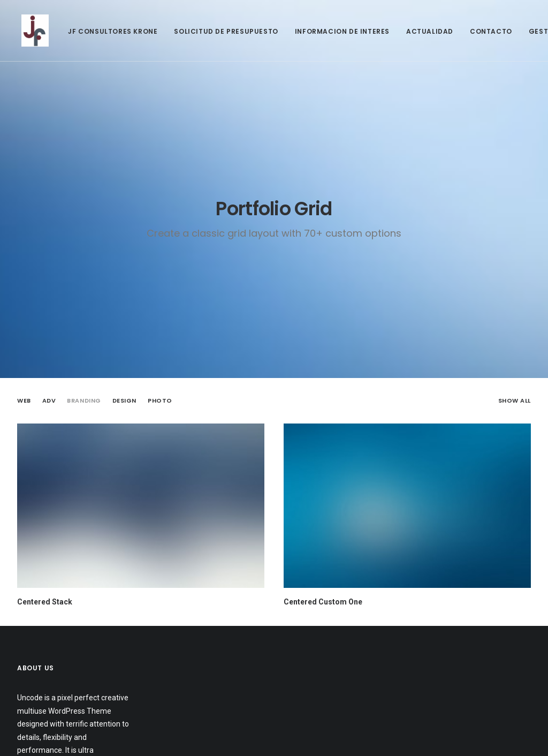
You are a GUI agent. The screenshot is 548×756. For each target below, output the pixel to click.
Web (24, 401)
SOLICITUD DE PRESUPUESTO (222, 31)
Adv (49, 401)
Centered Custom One (323, 602)
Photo (160, 401)
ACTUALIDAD (425, 31)
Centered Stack (45, 602)
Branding (84, 401)
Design (124, 401)
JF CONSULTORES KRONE (108, 31)
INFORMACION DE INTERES (338, 31)
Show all (515, 401)
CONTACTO (487, 31)
